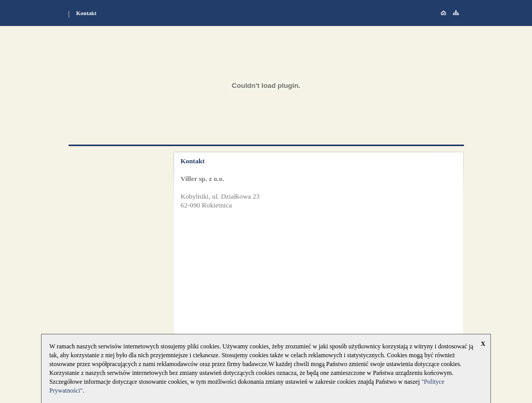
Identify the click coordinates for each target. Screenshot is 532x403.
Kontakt (87, 13)
